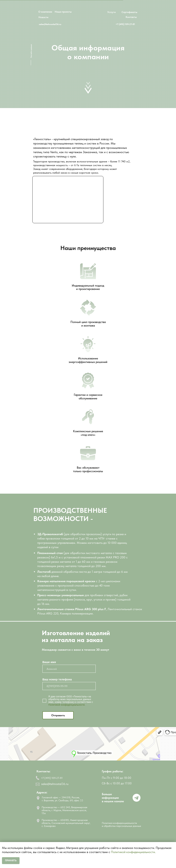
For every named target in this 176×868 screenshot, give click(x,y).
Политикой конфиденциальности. (67, 705)
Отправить (58, 715)
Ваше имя (49, 662)
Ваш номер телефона (57, 679)
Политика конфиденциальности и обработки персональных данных (121, 825)
